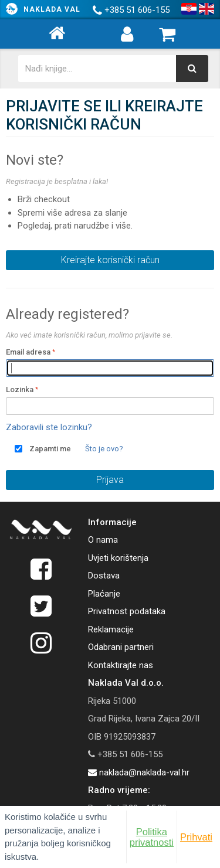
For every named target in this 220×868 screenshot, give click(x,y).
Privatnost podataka (127, 611)
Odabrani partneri (121, 647)
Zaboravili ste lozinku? (49, 427)
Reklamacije (111, 629)
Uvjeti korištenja (118, 558)
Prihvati (196, 837)
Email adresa (28, 352)
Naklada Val (52, 9)
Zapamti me (50, 449)
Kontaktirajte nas (121, 665)
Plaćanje (104, 594)
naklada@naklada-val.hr (139, 772)
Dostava (104, 576)
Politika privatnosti (152, 837)
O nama (103, 540)
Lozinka (20, 389)
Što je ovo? (104, 449)
